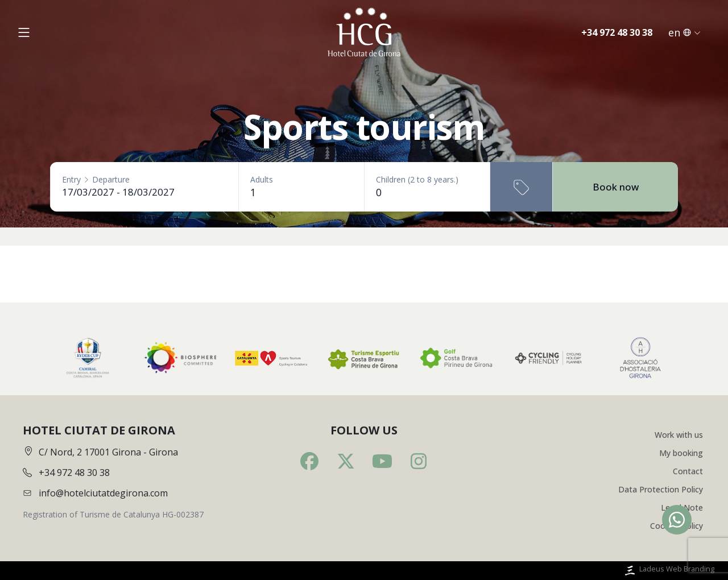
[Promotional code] (521, 187)
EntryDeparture (96, 180)
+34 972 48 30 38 (617, 32)
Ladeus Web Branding (669, 571)
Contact (688, 471)
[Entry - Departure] (144, 192)
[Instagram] (419, 461)
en (684, 32)
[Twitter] (346, 461)
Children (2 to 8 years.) (417, 180)
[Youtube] (382, 461)
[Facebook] (309, 461)
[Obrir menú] (24, 32)
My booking (681, 453)
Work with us (679, 435)
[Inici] (364, 32)
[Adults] (301, 192)
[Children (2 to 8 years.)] (427, 192)
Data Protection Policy (661, 489)
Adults (262, 180)
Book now (616, 187)
